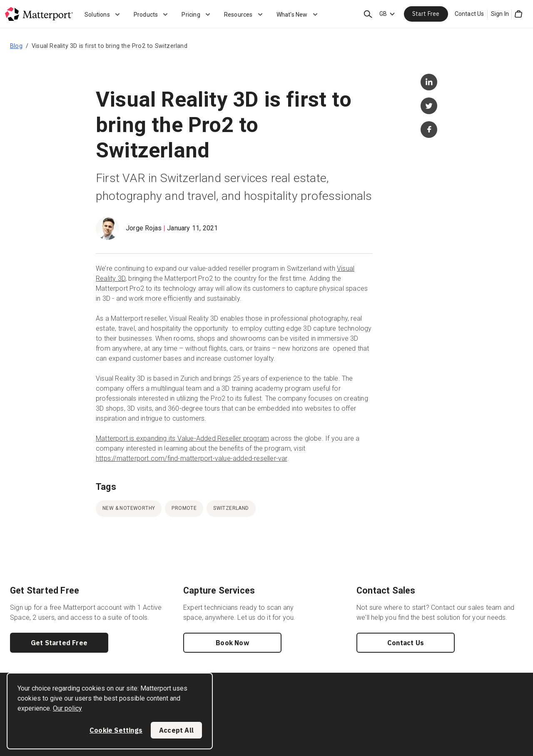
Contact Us (469, 14)
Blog (16, 46)
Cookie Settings (116, 730)
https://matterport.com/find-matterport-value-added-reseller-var (192, 458)
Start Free (426, 14)
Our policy (67, 708)
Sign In (500, 14)
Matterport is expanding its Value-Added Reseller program (182, 438)
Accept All (176, 730)
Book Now (232, 643)
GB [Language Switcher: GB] (383, 14)
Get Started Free (59, 643)
